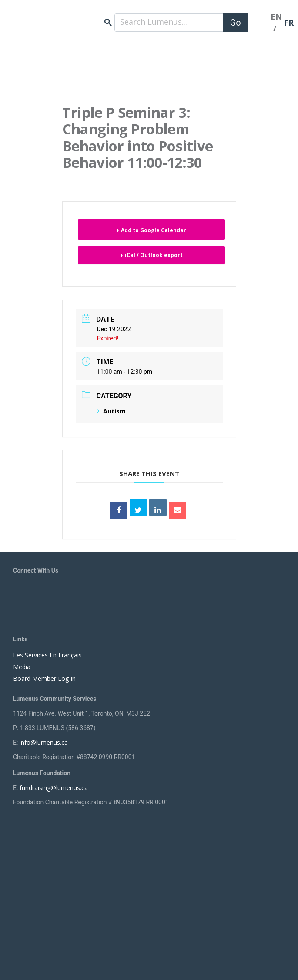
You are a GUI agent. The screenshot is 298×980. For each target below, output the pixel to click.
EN (276, 17)
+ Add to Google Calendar (151, 230)
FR (289, 23)
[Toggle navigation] (259, 23)
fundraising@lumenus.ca (54, 788)
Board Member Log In (44, 678)
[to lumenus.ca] (65, 18)
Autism (111, 411)
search (108, 22)
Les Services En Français (47, 655)
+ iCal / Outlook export (151, 255)
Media (22, 667)
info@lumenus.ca (44, 742)
